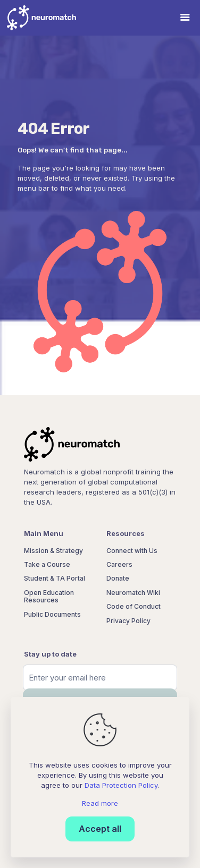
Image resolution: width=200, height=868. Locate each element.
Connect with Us (132, 551)
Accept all (100, 829)
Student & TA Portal (55, 578)
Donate (118, 578)
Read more (100, 803)
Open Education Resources (49, 596)
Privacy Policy (128, 621)
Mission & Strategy (53, 551)
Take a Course (47, 564)
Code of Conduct (134, 606)
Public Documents (52, 614)
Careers (119, 564)
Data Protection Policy (121, 785)
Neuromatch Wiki (133, 593)
